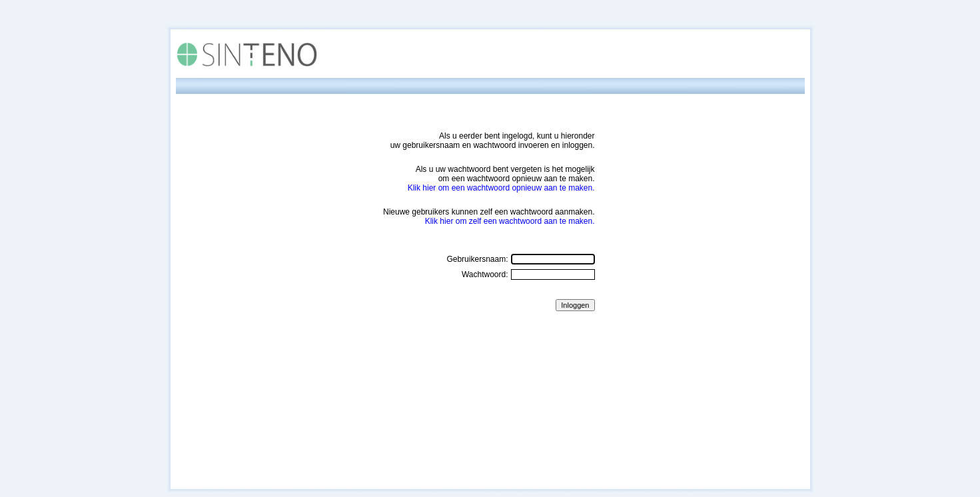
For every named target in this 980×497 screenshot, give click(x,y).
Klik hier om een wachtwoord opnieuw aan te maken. (501, 188)
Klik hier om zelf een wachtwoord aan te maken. (510, 221)
